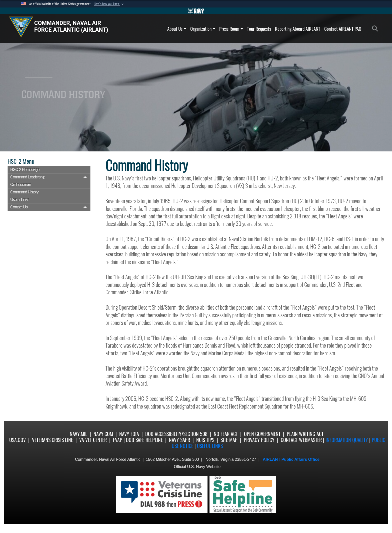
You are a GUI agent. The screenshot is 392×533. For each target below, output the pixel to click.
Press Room (231, 29)
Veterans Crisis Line (52, 440)
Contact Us (19, 207)
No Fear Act (226, 434)
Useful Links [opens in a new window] (20, 200)
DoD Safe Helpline (144, 440)
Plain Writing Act (305, 434)
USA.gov (17, 440)
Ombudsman (21, 185)
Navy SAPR (179, 440)
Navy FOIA (129, 434)
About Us (177, 29)
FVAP (118, 440)
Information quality (347, 440)
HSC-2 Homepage (25, 170)
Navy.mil (78, 434)
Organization (203, 29)
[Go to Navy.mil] (196, 11)
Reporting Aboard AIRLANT (298, 29)
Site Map (229, 440)
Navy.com (103, 434)
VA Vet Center (93, 440)
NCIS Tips (205, 440)
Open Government (262, 434)
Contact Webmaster (301, 440)
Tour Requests (259, 29)
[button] (109, 4)
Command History (24, 192)
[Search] (376, 29)
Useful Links (210, 446)
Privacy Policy (259, 440)
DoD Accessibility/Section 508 (176, 434)
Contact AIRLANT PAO (343, 29)
